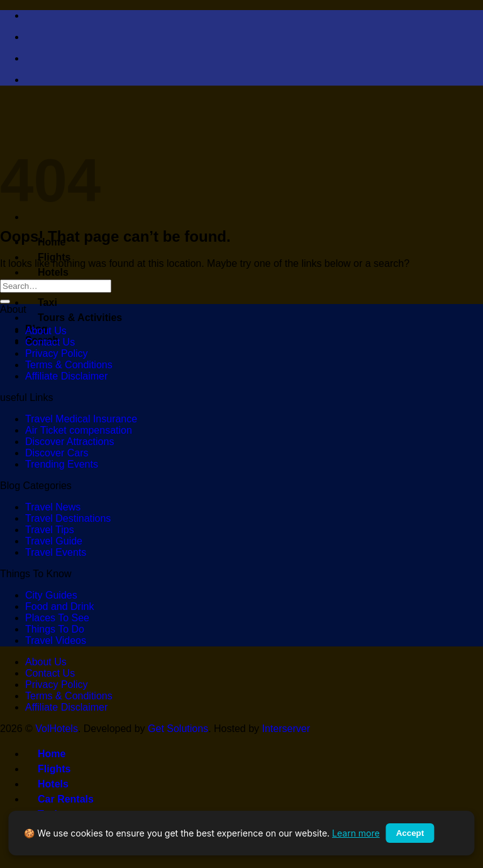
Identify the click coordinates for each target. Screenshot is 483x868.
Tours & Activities (74, 318)
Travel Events (56, 552)
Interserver (286, 729)
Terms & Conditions (69, 365)
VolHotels (57, 729)
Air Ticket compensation (79, 430)
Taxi (41, 302)
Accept (410, 833)
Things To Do (55, 629)
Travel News (53, 507)
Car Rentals (59, 799)
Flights (48, 257)
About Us (46, 331)
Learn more (356, 833)
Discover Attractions (69, 442)
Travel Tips (50, 530)
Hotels (47, 272)
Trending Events (62, 464)
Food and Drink (59, 606)
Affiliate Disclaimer (66, 376)
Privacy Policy (57, 353)
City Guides (51, 595)
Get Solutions (178, 729)
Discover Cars (57, 453)
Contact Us (50, 342)
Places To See (57, 618)
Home (45, 754)
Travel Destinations (68, 518)
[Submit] (5, 302)
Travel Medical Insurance (81, 419)
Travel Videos (56, 640)
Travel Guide (54, 541)
